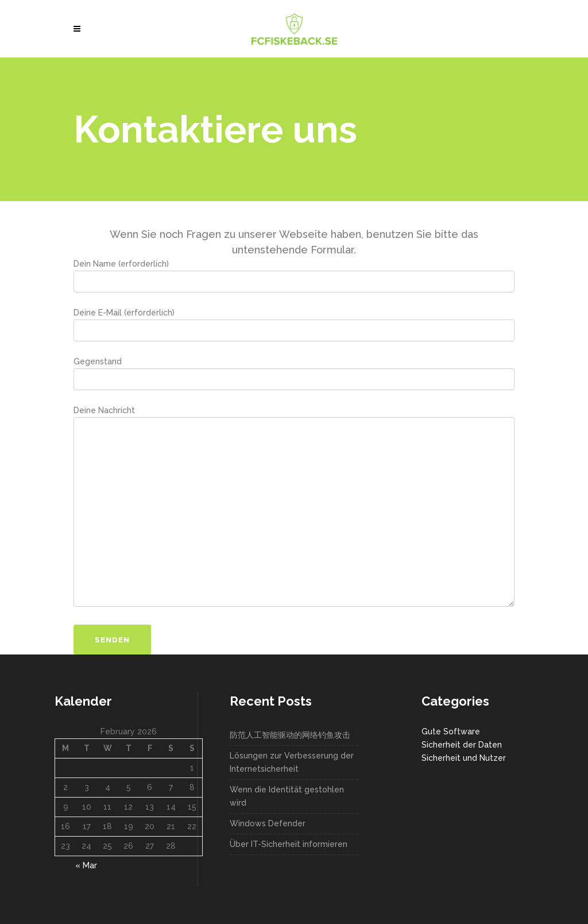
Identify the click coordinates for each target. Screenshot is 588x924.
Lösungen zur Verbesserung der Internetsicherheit (292, 762)
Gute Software (451, 731)
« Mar (86, 865)
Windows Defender (268, 823)
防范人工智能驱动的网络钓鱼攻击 (290, 735)
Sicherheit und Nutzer (464, 758)
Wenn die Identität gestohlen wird (287, 796)
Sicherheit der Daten (462, 745)
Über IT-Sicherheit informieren (289, 844)
